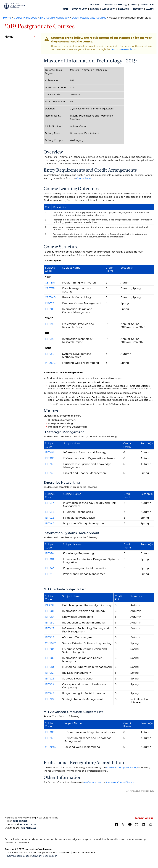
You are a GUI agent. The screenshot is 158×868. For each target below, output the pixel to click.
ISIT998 (50, 339)
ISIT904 (50, 559)
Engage (94, 9)
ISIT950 (50, 354)
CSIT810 (50, 283)
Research (124, 9)
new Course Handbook (123, 49)
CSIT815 (50, 288)
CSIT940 (50, 297)
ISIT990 (50, 324)
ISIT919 (49, 553)
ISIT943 (50, 568)
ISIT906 (50, 309)
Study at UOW (79, 9)
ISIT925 (50, 518)
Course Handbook (25, 18)
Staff (134, 5)
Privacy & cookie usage (17, 856)
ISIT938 (50, 512)
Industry (138, 9)
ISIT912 (49, 673)
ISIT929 (50, 684)
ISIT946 (50, 473)
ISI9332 (50, 303)
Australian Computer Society (122, 767)
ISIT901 (49, 452)
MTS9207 (51, 363)
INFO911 (50, 605)
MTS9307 (51, 747)
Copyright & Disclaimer (44, 856)
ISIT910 (49, 667)
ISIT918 (49, 699)
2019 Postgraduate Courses (89, 18)
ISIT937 (49, 503)
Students (115, 5)
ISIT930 (50, 623)
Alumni (150, 9)
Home (7, 18)
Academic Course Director (120, 782)
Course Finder (84, 178)
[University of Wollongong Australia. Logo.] (14, 6)
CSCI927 (50, 643)
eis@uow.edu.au (93, 782)
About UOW (108, 9)
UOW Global (147, 5)
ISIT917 (49, 464)
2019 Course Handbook (54, 18)
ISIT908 (50, 458)
